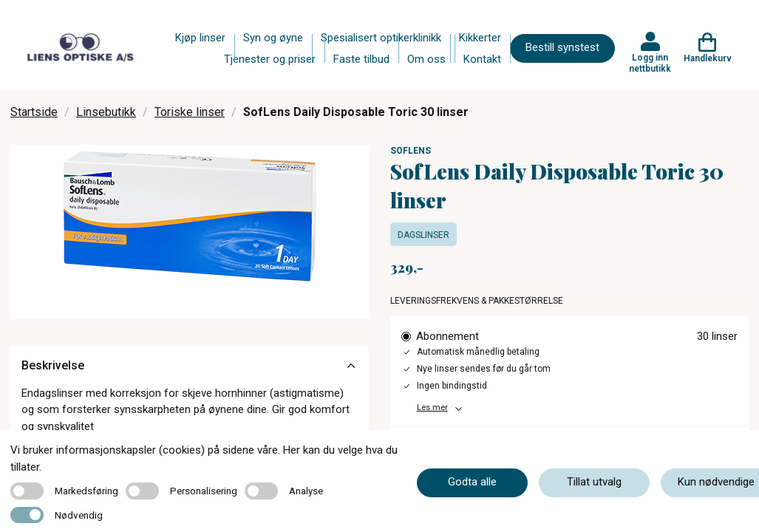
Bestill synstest (562, 47)
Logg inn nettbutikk (650, 63)
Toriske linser (190, 112)
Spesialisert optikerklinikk (381, 38)
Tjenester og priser (270, 59)
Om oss (426, 59)
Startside (34, 112)
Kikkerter (480, 38)
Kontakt (482, 59)
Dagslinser (423, 235)
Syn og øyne (273, 38)
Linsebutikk (106, 112)
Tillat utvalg (594, 482)
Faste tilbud (361, 59)
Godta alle (472, 482)
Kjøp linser (200, 38)
